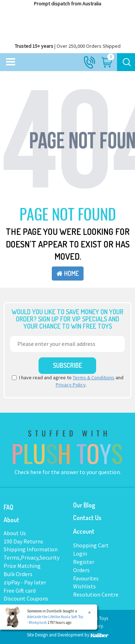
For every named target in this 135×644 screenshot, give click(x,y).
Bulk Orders (18, 574)
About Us (15, 533)
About (11, 520)
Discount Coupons (26, 598)
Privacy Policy (71, 385)
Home (68, 273)
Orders (81, 570)
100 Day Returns (23, 541)
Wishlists (84, 586)
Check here (28, 472)
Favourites (86, 578)
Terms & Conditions (94, 377)
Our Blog (84, 505)
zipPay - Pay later (25, 582)
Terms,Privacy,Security (31, 557)
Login (80, 553)
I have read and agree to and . (68, 381)
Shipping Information (31, 549)
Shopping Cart (91, 545)
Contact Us (87, 518)
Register (84, 562)
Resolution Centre (96, 594)
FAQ (8, 507)
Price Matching (22, 566)
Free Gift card (20, 590)
